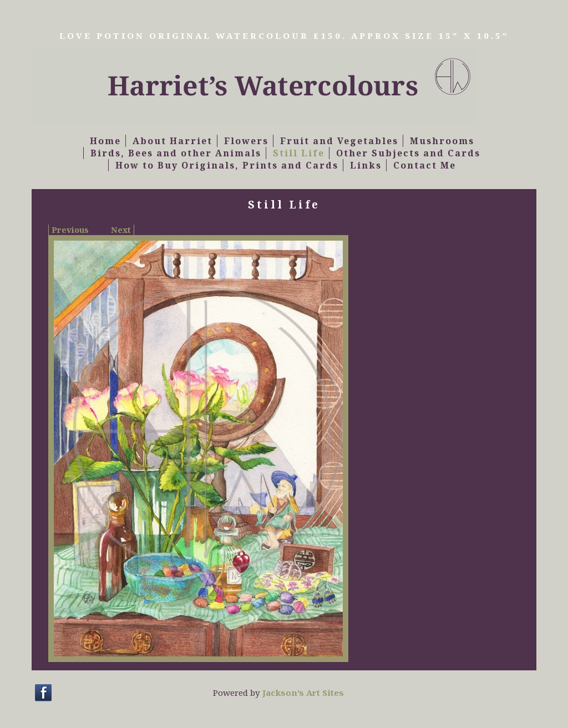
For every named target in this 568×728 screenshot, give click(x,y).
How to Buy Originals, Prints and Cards (227, 165)
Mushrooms (442, 141)
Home (105, 141)
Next (121, 230)
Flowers (246, 141)
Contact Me (425, 165)
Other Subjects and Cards (408, 153)
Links (366, 165)
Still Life (299, 153)
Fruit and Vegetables (339, 141)
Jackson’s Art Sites (303, 693)
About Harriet (173, 141)
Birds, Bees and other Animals (176, 153)
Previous (70, 230)
